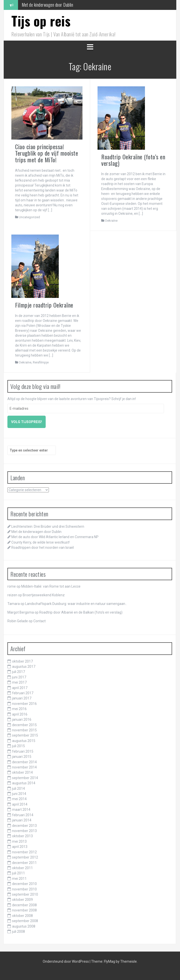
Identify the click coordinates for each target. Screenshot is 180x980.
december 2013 (24, 826)
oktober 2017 (22, 661)
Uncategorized (29, 217)
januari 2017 (22, 698)
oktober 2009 (22, 900)
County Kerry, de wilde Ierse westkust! (40, 542)
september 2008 (25, 921)
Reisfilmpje (41, 362)
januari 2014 (22, 820)
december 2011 (24, 863)
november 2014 (24, 767)
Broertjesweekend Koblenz (44, 595)
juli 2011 (19, 873)
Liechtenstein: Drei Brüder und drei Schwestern (48, 526)
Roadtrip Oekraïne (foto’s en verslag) (133, 160)
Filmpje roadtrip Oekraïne (44, 305)
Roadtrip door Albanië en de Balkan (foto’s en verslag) (81, 612)
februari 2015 (23, 751)
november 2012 (24, 852)
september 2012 (25, 857)
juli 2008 (19, 932)
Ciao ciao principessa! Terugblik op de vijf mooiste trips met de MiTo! (47, 153)
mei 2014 (19, 799)
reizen (12, 595)
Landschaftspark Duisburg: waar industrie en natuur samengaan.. (76, 604)
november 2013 (24, 831)
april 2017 (20, 688)
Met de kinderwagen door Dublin (47, 5)
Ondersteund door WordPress (66, 961)
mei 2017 (19, 682)
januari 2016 (22, 719)
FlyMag (110, 961)
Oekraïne (111, 221)
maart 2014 (21, 810)
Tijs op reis (41, 21)
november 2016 (24, 704)
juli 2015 (19, 746)
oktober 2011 (22, 868)
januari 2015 (22, 757)
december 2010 (24, 884)
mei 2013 (19, 841)
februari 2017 (23, 693)
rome (12, 586)
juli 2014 (19, 789)
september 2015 (25, 735)
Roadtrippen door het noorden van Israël (43, 548)
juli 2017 (19, 672)
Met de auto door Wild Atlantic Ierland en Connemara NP (55, 537)
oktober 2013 (22, 836)
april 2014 (20, 804)
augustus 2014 (24, 783)
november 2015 (24, 730)
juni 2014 (19, 794)
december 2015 (24, 725)
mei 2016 (19, 709)
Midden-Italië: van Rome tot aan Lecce (51, 586)
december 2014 (24, 762)
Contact (40, 621)
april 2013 (20, 847)
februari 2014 (23, 815)
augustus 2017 (24, 667)
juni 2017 (19, 677)
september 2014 (25, 778)
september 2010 (25, 894)
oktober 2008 (22, 916)
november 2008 (24, 910)
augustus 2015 (24, 741)
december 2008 (24, 905)
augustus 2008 (24, 926)
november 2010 (24, 889)
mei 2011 (19, 879)
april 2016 (20, 714)
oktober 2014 (22, 772)
